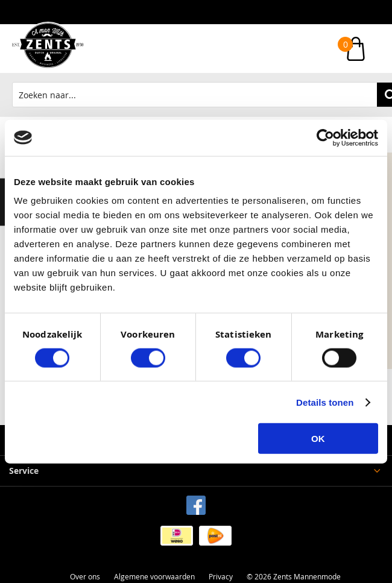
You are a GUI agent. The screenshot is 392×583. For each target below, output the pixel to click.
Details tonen (325, 402)
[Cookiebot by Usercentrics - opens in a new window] (325, 137)
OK (318, 439)
